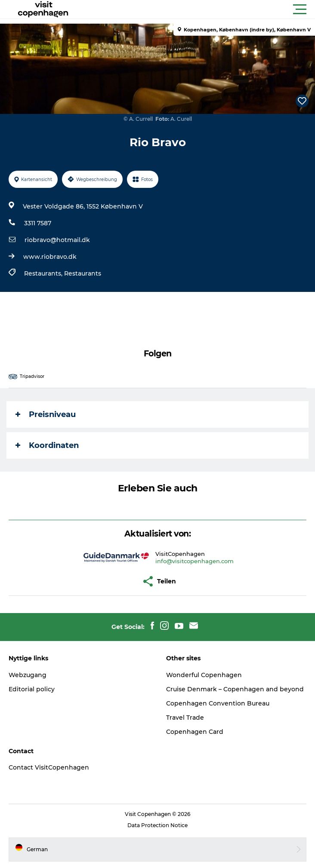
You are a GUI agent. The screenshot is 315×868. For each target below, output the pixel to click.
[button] (196, 9)
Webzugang (28, 675)
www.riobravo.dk (50, 257)
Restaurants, (44, 273)
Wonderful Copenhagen (204, 675)
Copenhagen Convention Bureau (218, 703)
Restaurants (83, 273)
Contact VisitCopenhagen (49, 767)
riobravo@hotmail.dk (57, 240)
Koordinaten (47, 445)
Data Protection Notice (157, 825)
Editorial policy (32, 689)
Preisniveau (46, 414)
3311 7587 (38, 223)
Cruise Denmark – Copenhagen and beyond (235, 689)
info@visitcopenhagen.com (195, 561)
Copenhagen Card (195, 732)
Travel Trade (185, 718)
